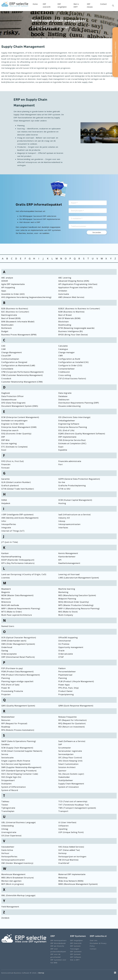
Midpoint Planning (67, 599)
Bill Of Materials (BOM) (69, 318)
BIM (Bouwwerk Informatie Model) (18, 322)
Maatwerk (6, 589)
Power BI (6, 688)
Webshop (63, 878)
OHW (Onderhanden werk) (14, 641)
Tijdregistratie (8, 808)
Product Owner (66, 691)
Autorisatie (64, 294)
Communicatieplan (10, 359)
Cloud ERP (6, 356)
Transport (63, 811)
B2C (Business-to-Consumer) (15, 312)
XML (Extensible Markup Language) (18, 895)
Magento (6, 592)
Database (63, 396)
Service (5, 754)
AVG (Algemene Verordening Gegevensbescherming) (26, 297)
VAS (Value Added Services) (71, 847)
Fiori (61, 464)
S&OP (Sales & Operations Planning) (19, 741)
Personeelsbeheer (67, 672)
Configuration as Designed (14, 362)
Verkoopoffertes (9, 857)
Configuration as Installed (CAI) (73, 362)
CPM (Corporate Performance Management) (22, 372)
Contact (103, 4)
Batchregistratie (9, 315)
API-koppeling (8, 287)
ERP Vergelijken (76, 940)
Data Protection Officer (13, 396)
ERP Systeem (75, 954)
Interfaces (63, 528)
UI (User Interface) (67, 822)
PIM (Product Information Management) (21, 675)
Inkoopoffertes (9, 524)
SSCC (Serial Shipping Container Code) (20, 774)
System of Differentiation (14, 787)
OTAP (61, 657)
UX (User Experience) (11, 836)
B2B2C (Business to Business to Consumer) (79, 309)
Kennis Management (68, 553)
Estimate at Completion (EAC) (72, 443)
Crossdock (6, 379)
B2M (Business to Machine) (71, 312)
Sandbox (5, 744)
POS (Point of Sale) (10, 685)
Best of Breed (65, 315)
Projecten (6, 694)
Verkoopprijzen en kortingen (72, 857)
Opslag (5, 651)
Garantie (6, 479)
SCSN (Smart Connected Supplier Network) (22, 751)
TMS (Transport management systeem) (77, 808)
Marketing (63, 592)
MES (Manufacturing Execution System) (77, 595)
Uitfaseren (63, 826)
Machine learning (67, 589)
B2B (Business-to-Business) (15, 309)
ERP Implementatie (67, 437)
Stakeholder (64, 777)
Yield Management (10, 907)
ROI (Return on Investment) (72, 727)
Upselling (63, 829)
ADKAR (5, 281)
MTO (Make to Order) (12, 612)
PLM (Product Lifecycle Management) (76, 681)
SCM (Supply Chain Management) (17, 748)
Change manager (67, 352)
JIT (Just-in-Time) (10, 542)
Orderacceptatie (9, 654)
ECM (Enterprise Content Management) (20, 417)
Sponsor (62, 771)
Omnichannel (65, 641)
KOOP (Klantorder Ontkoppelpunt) (18, 560)
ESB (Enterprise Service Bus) (72, 440)
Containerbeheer (67, 369)
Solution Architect (67, 767)
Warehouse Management (13, 874)
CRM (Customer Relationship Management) (22, 375)
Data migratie (65, 393)
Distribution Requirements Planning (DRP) (79, 403)
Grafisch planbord (10, 486)
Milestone (6, 602)
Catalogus (63, 349)
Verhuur (5, 853)
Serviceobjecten (66, 754)
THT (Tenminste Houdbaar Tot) (74, 805)
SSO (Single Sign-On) (11, 777)
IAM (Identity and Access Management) (20, 518)
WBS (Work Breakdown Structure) (18, 878)
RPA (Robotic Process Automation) (18, 730)
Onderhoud (7, 647)
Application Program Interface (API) (75, 287)
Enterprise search (10, 430)
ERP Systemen (76, 951)
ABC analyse (7, 278)
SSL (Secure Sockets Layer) (71, 774)
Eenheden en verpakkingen (14, 421)
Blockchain (64, 322)
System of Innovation (69, 787)
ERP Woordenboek (58, 943)
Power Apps (64, 685)
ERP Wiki (6, 440)
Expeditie (63, 450)
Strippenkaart (8, 780)
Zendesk (5, 918)
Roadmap (6, 727)
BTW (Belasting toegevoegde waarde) (76, 328)
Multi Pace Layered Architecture (17, 615)
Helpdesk (6, 503)
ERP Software (76, 957)
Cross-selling (65, 375)
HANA (4, 500)
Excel (4, 450)
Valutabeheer (8, 847)
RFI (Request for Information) (73, 720)
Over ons (94, 940)
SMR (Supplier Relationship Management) (21, 767)
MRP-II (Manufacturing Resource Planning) (79, 609)
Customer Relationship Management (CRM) (22, 382)
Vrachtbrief (64, 863)
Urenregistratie (9, 832)
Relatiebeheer (8, 717)
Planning (6, 678)
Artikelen (63, 291)
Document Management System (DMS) (20, 406)
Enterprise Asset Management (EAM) (19, 427)
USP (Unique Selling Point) (71, 832)
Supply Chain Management (71, 784)
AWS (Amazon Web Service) (71, 297)
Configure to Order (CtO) (70, 365)
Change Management (12, 352)
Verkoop (62, 853)
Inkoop (62, 521)
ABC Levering (65, 278)
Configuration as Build (69, 359)
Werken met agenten (11, 881)
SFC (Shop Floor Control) (70, 758)
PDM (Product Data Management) (17, 672)
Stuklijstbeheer (66, 780)
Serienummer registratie (70, 751)
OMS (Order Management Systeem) (18, 644)
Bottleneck (7, 328)
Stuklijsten (6, 784)
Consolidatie (7, 369)
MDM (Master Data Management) (17, 595)
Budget (5, 331)
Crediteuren (64, 372)
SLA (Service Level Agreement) (16, 764)
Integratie (6, 528)
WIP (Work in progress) (13, 884)
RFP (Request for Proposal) (14, 723)
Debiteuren (64, 400)
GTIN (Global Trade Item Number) (18, 489)
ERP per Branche (57, 946)
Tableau (5, 801)
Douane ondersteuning (70, 406)
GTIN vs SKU (64, 489)
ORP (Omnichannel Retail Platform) (18, 657)
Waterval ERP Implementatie (72, 874)
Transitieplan (8, 811)
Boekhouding (65, 325)
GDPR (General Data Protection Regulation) (79, 479)
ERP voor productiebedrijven (58, 950)
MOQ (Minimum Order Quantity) (74, 602)
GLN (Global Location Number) (16, 482)
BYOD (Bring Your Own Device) (73, 335)
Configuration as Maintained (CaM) (18, 365)
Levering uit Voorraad (69, 574)
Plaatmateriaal (65, 675)
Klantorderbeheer (67, 557)
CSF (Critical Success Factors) (72, 379)
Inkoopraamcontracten (69, 524)
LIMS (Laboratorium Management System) (79, 578)
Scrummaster (65, 748)
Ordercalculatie (66, 654)
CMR (61, 356)
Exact (61, 447)
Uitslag (5, 829)
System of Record (10, 790)
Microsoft (6, 599)
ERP (3, 437)
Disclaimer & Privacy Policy (98, 945)
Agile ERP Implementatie (13, 284)
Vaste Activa (7, 850)
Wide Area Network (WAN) (71, 881)
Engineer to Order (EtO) (13, 424)
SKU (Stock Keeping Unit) (70, 761)
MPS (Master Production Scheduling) (76, 605)
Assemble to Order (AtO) (13, 294)
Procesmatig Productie (12, 691)
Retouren (6, 720)
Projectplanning (66, 694)
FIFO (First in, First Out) (13, 461)
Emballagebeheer (67, 421)
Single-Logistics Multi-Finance (16, 761)
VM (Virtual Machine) (68, 860)
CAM (4, 349)
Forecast (5, 468)
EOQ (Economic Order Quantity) (16, 434)
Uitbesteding (8, 826)
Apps (4, 291)
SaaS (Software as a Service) (72, 741)
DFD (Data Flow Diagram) (13, 403)
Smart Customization (68, 764)
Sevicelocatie (7, 758)
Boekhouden (7, 325)
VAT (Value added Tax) (69, 850)
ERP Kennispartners (59, 940)
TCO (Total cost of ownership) (73, 801)
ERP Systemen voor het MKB (58, 961)
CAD (3, 346)
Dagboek (6, 393)
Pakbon (62, 668)
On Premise (64, 644)
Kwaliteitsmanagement (69, 563)
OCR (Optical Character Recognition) (19, 638)
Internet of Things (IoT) (13, 531)
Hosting (62, 503)
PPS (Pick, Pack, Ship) (69, 688)
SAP (60, 744)
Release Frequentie (68, 717)
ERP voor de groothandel (56, 956)
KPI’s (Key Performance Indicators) (18, 563)
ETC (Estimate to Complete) (14, 447)
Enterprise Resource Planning (73, 427)
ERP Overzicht (76, 943)
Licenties (6, 578)
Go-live (62, 482)
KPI (60, 560)
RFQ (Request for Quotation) (72, 723)
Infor (4, 521)
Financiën (6, 464)
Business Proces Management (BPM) (19, 335)
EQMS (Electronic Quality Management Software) (82, 434)
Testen (5, 805)
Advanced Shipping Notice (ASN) (74, 281)
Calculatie (63, 346)
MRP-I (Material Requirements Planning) (21, 609)
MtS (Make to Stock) (68, 612)
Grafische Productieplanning (72, 486)
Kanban (5, 553)
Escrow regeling (9, 443)
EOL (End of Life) (66, 430)
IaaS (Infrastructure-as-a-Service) (75, 515)
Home (35, 4)
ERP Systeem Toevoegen (75, 947)
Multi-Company (66, 615)
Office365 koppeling (68, 638)
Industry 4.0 (64, 518)
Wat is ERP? (75, 960)
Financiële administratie (70, 461)
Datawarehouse (9, 400)
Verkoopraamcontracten (13, 860)
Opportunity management (71, 647)
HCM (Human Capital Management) (75, 500)
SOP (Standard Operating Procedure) (19, 771)
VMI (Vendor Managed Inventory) (17, 863)
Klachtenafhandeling (11, 557)
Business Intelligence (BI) (71, 331)
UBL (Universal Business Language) (19, 822)
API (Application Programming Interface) (78, 284)
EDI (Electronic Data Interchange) (74, 417)
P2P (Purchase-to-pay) (12, 668)
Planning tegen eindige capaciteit (17, 681)
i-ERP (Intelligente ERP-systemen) (17, 515)
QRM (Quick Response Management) (76, 706)
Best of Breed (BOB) (11, 318)
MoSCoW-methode (10, 605)
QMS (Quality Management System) (18, 706)
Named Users (8, 626)
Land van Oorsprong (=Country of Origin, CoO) (24, 574)
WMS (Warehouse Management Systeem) (78, 884)
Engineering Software (69, 424)
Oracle (61, 651)
